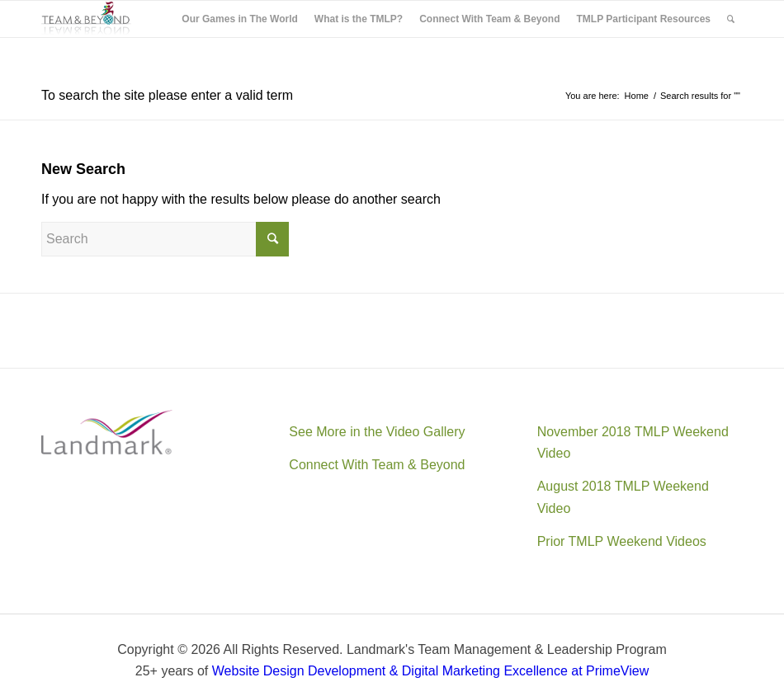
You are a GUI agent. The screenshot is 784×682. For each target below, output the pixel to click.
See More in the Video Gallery (377, 432)
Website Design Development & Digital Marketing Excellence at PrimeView (430, 671)
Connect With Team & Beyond (377, 465)
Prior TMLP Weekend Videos (622, 541)
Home (637, 96)
